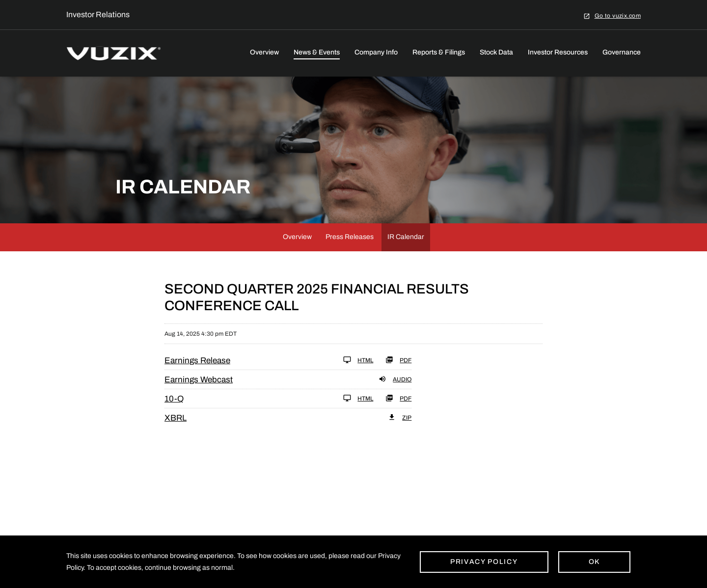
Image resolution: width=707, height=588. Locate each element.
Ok (594, 562)
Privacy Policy (484, 562)
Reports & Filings (439, 52)
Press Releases (350, 237)
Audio (395, 379)
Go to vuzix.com (618, 15)
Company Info (376, 52)
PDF (398, 360)
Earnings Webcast (199, 380)
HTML (358, 360)
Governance (622, 52)
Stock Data (496, 52)
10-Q (174, 399)
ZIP (400, 417)
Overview (264, 52)
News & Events (317, 52)
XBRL (176, 418)
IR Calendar (406, 237)
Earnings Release (197, 361)
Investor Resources (558, 52)
